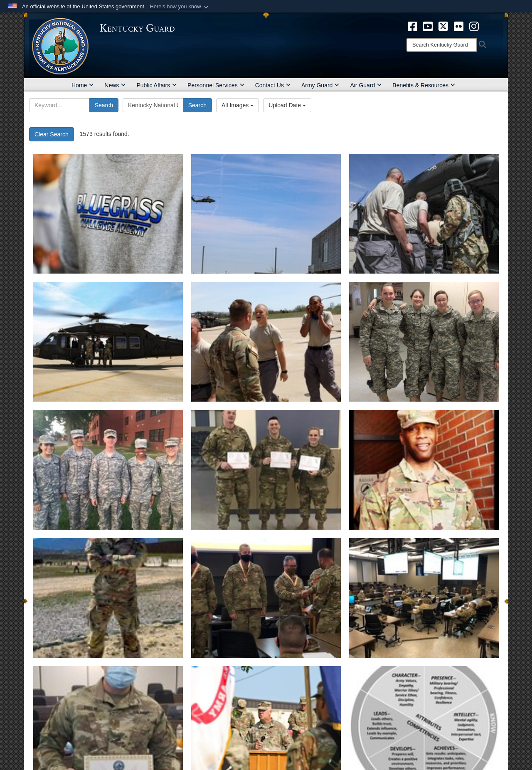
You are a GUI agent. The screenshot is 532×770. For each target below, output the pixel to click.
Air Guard (366, 85)
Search (104, 105)
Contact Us (273, 85)
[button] (180, 7)
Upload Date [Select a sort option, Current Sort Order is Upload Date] (287, 105)
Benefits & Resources (424, 85)
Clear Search (52, 134)
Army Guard (320, 85)
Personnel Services (216, 85)
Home (83, 85)
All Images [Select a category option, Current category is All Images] (238, 105)
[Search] (442, 45)
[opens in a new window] (413, 26)
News (115, 85)
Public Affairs (156, 85)
